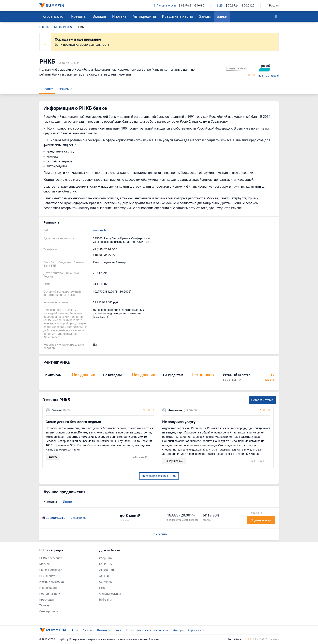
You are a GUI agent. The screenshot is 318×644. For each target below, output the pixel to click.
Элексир (105, 576)
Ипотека (119, 16)
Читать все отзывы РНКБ (159, 476)
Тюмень (45, 606)
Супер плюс (78, 518)
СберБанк (106, 558)
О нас (75, 630)
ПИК (102, 588)
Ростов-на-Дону (50, 594)
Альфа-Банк (107, 570)
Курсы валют (54, 16)
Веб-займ (105, 600)
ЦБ (220, 6)
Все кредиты (159, 534)
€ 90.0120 (248, 6)
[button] (159, 223)
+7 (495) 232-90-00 (105, 249)
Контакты (104, 630)
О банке (47, 89)
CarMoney (106, 582)
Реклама (88, 630)
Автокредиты (144, 16)
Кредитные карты (177, 16)
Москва (45, 564)
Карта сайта (196, 630)
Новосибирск (48, 588)
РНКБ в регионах (51, 558)
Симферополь (49, 611)
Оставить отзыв (262, 400)
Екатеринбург (48, 576)
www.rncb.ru (101, 230)
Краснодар (47, 600)
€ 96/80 (199, 6)
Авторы (179, 630)
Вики (118, 630)
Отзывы (63, 89)
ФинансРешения (110, 594)
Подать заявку (261, 520)
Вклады (99, 16)
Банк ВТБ (105, 564)
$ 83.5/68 (185, 6)
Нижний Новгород (52, 582)
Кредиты (79, 16)
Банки (222, 16)
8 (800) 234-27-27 (104, 255)
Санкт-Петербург (51, 570)
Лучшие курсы (165, 6)
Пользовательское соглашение (147, 630)
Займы (205, 16)
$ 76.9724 (232, 6)
